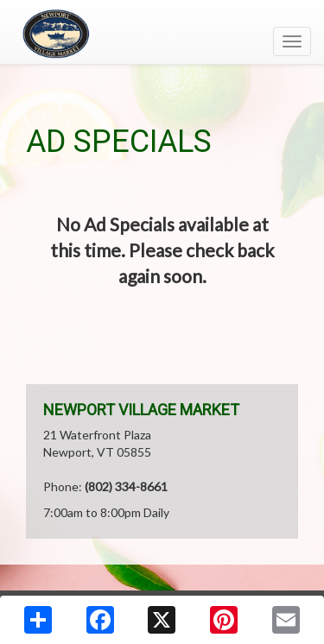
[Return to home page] (162, 34)
